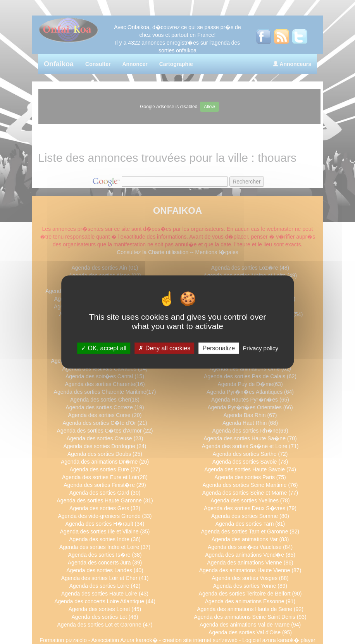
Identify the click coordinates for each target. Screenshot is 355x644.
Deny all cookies (164, 348)
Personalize (219, 348)
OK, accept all (104, 348)
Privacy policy (260, 348)
